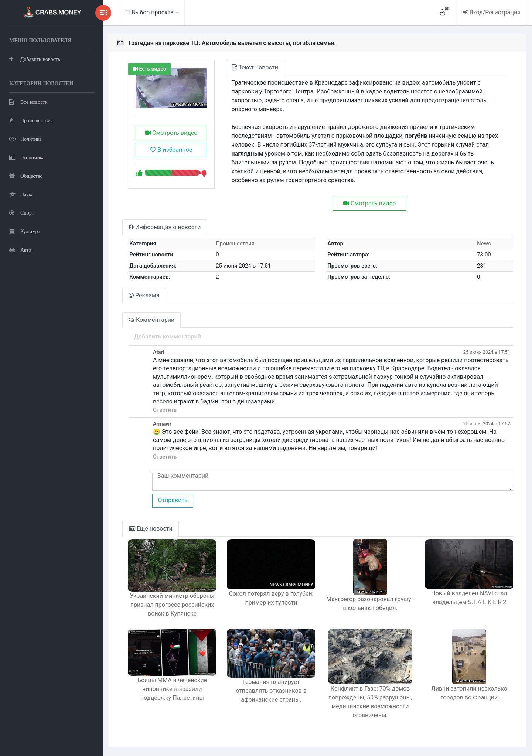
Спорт (22, 213)
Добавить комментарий (168, 336)
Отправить (173, 500)
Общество (26, 176)
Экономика (27, 157)
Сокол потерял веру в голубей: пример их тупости (271, 598)
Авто (20, 250)
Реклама (144, 295)
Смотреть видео (171, 133)
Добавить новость (35, 59)
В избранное (171, 150)
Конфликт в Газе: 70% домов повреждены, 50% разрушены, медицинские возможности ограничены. (370, 702)
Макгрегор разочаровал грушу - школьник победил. (370, 604)
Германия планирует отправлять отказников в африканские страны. (271, 691)
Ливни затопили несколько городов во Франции (469, 693)
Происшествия (31, 120)
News (484, 244)
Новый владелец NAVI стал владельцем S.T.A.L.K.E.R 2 (469, 598)
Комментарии (151, 320)
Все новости (28, 102)
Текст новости (255, 67)
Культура (25, 231)
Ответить (165, 410)
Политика (25, 139)
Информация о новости (165, 227)
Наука (21, 194)
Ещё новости (151, 529)
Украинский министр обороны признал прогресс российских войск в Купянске (172, 605)
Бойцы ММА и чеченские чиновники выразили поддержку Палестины (172, 689)
